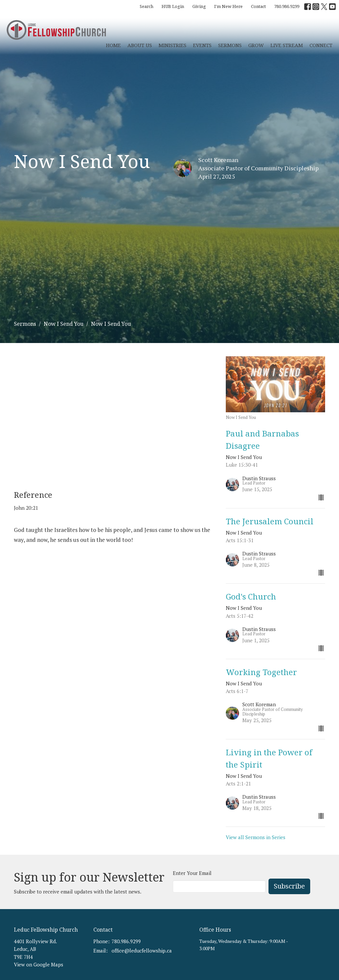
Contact (258, 6)
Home (113, 45)
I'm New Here (228, 6)
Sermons (230, 45)
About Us (140, 45)
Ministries (172, 45)
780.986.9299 (287, 6)
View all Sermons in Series (256, 837)
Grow (256, 45)
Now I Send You (64, 324)
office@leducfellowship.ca (142, 951)
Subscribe (289, 886)
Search (146, 6)
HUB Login (173, 6)
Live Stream (287, 45)
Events (202, 45)
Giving (199, 6)
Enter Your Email (192, 873)
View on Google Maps (39, 964)
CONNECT (321, 45)
